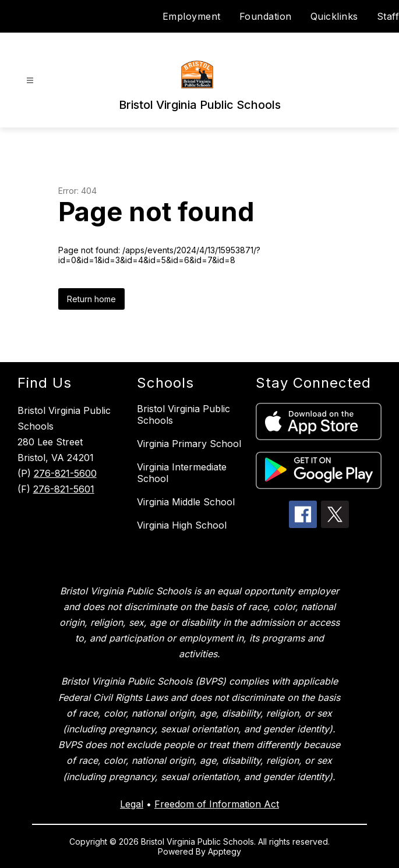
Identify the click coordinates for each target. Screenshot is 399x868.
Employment (192, 16)
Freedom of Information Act (217, 804)
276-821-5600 (65, 473)
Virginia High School (182, 525)
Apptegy (225, 851)
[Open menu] (30, 81)
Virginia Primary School (189, 444)
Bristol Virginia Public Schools (183, 414)
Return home (91, 299)
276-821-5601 (64, 489)
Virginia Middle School (186, 502)
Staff (388, 16)
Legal (132, 804)
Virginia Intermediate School (182, 473)
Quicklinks (334, 16)
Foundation (266, 16)
